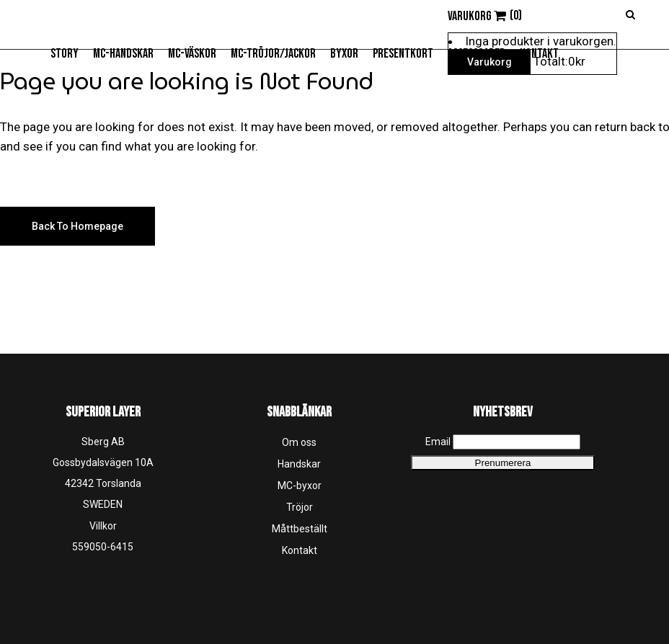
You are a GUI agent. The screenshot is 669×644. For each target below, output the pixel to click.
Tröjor (300, 507)
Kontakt (300, 550)
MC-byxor (300, 486)
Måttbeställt (300, 529)
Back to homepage (77, 226)
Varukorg (489, 62)
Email (438, 442)
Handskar (299, 464)
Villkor (103, 526)
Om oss (299, 442)
